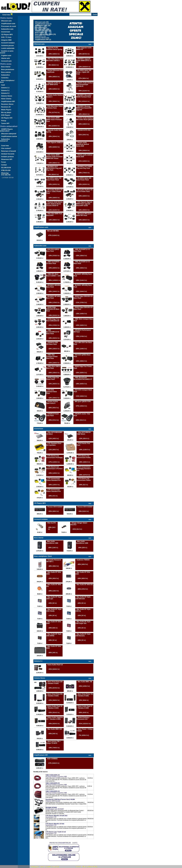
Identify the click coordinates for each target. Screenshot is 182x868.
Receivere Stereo (7, 104)
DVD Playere (6, 115)
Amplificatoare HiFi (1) (43, 40)
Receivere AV (6, 107)
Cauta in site (56, 867)
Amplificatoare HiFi (8, 101)
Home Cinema (6, 99)
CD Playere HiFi (7, 118)
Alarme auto (6, 58)
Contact (4, 165)
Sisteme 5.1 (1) (40, 36)
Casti (3, 85)
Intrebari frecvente (8, 154)
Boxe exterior (6, 72)
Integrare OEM (6, 40)
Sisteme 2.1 (5, 88)
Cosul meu (7, 15)
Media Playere (6, 110)
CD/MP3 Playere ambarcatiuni (6, 130)
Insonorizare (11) (41, 27)
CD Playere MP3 (7, 35)
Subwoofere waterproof (5, 140)
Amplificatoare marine (9, 136)
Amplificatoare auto (8, 24)
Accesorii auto (6, 61)
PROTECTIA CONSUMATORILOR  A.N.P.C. (64, 843)
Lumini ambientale (8, 48)
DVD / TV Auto (6, 37)
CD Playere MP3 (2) (42, 29)
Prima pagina (35, 867)
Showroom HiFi (7, 159)
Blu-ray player (6, 112)
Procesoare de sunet (9, 26)
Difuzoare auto (6, 21)
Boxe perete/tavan (8, 70)
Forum (4, 162)
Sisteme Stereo (7, 96)
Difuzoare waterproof (9, 134)
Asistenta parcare (8, 46)
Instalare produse (8, 157)
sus (90, 44)
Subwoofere (6, 75)
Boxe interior (6, 67)
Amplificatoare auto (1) (43, 24)
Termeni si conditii (45, 867)
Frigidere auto (6, 56)
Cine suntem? (6, 148)
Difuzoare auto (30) (42, 22)
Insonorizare (6, 32)
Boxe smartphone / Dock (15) (45, 34)
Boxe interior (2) (41, 33)
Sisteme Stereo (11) (42, 38)
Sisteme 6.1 (5, 93)
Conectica (5, 78)
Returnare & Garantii (9, 151)
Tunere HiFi (5, 123)
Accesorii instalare (8, 43)
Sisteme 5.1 (5, 90)
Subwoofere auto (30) (43, 26)
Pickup (4, 121)
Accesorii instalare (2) (43, 31)
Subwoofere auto (7, 29)
